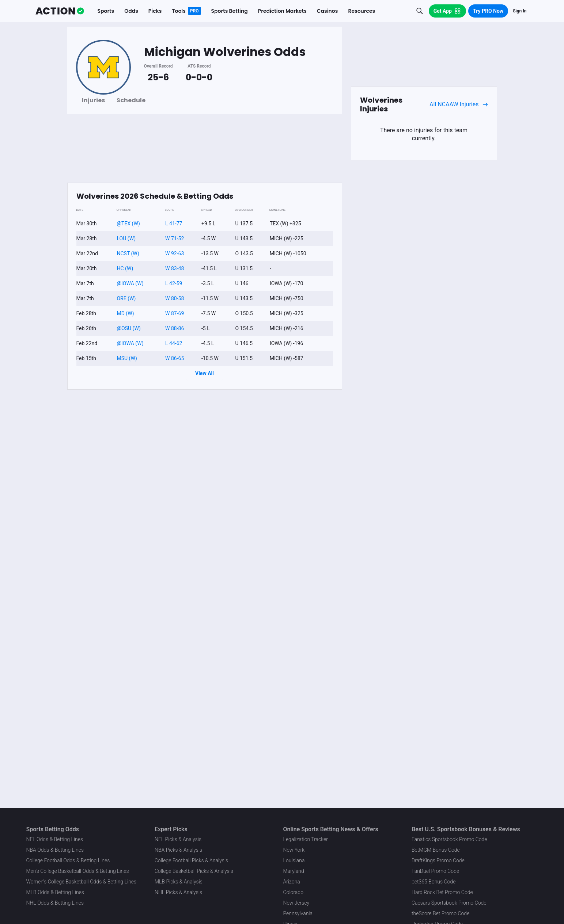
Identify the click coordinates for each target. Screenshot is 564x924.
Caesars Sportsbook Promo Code (449, 903)
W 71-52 (175, 238)
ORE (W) (126, 298)
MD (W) (125, 313)
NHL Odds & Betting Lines (55, 903)
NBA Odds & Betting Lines (55, 850)
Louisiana (294, 860)
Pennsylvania (298, 913)
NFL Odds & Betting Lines (55, 839)
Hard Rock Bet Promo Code (442, 892)
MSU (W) (127, 358)
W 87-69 (175, 313)
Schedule (131, 100)
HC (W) (125, 268)
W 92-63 (175, 253)
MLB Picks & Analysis (179, 882)
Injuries (93, 100)
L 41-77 (174, 224)
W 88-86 (175, 328)
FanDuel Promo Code (435, 871)
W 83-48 (175, 268)
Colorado (293, 892)
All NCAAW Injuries (459, 104)
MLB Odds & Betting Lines (55, 892)
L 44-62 (174, 343)
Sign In (520, 11)
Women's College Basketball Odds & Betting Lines (82, 882)
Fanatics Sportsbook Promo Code (449, 839)
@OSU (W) (128, 328)
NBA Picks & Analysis (178, 850)
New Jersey (296, 903)
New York (294, 850)
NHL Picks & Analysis (178, 892)
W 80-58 (175, 298)
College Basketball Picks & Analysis (194, 871)
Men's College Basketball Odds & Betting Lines (78, 871)
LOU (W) (126, 238)
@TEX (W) (128, 224)
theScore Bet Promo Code (440, 913)
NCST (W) (128, 253)
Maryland (294, 871)
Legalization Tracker (306, 839)
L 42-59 (174, 283)
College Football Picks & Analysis (191, 860)
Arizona (292, 882)
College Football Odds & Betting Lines (68, 860)
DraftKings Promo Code (438, 860)
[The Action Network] (60, 11)
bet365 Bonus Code (434, 882)
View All (205, 373)
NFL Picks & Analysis (178, 839)
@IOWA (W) (130, 283)
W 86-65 (175, 358)
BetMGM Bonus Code (436, 850)
